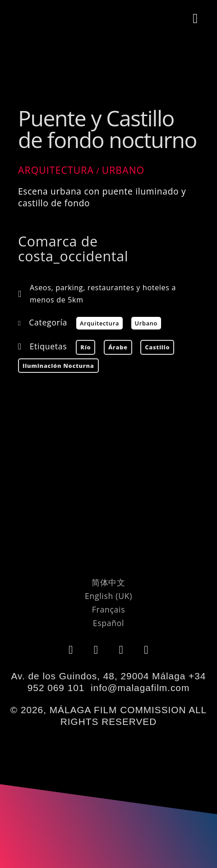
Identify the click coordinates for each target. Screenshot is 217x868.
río (85, 347)
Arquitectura (56, 170)
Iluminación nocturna (58, 366)
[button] (196, 19)
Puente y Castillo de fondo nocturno (107, 129)
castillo (157, 347)
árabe (118, 347)
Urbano (123, 170)
